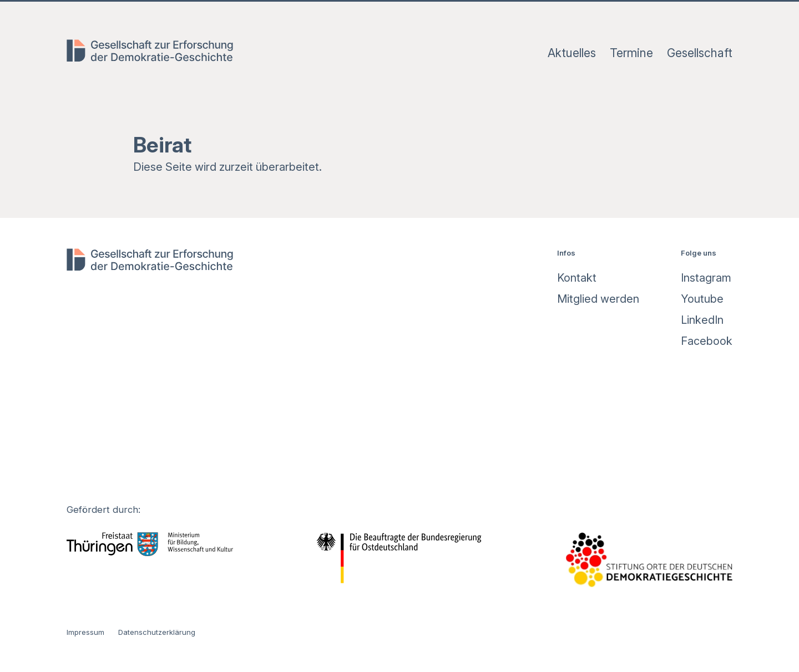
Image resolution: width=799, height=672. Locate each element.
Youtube (702, 299)
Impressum (85, 632)
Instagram (706, 278)
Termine (631, 53)
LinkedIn (702, 320)
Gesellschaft (700, 53)
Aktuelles (572, 53)
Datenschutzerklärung (157, 632)
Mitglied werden (598, 299)
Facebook (707, 341)
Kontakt (577, 278)
